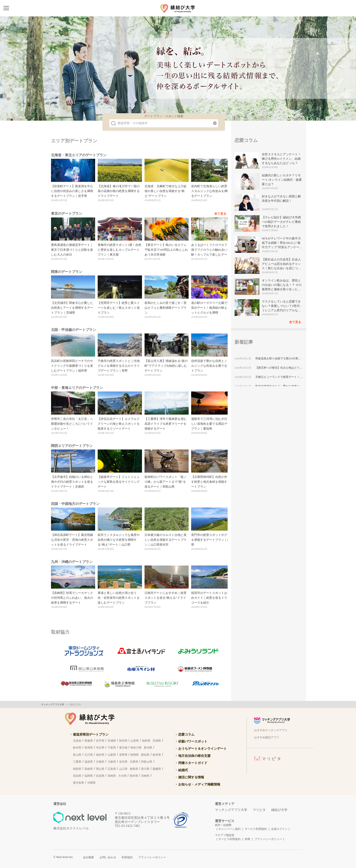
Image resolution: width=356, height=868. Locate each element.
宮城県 (112, 741)
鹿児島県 (78, 783)
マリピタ (259, 810)
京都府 (100, 762)
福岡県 (89, 776)
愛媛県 (157, 769)
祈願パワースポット (193, 741)
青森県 (89, 741)
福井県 (100, 755)
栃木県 (77, 748)
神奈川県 (136, 748)
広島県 (112, 769)
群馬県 (89, 748)
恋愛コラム (186, 734)
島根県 (89, 769)
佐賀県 (100, 776)
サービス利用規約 (256, 829)
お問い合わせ (108, 857)
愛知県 (145, 755)
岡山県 (100, 769)
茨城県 (157, 741)
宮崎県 (145, 776)
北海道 (77, 741)
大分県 (122, 776)
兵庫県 (134, 762)
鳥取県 (77, 769)
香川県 (145, 769)
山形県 (135, 741)
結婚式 (183, 770)
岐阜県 (157, 755)
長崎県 (112, 776)
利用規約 (127, 857)
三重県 (77, 762)
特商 (247, 839)
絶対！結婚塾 (223, 825)
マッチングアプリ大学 (231, 810)
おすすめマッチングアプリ (271, 730)
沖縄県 (91, 783)
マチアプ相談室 (225, 835)
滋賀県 (89, 762)
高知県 (77, 776)
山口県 (123, 769)
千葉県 (112, 748)
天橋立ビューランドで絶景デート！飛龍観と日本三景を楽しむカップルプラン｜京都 (279, 377)
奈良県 (123, 762)
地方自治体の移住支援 (194, 756)
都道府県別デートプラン (91, 734)
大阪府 (112, 762)
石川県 (89, 755)
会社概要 (88, 857)
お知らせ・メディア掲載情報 (199, 784)
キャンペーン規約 (229, 829)
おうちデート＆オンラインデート (202, 749)
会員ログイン (279, 829)
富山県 (77, 755)
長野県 (123, 755)
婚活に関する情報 (191, 777)
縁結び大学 (279, 810)
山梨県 (112, 755)
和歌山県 (147, 762)
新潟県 (148, 748)
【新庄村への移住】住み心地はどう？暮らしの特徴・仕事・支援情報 (279, 368)
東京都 (123, 748)
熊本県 (134, 776)
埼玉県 (100, 748)
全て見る (220, 214)
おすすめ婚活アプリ (267, 737)
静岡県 (135, 755)
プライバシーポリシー (268, 839)
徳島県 (134, 769)
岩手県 (100, 741)
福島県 (146, 741)
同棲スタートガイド (193, 763)
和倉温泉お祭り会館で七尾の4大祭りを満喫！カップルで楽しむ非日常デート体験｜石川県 (279, 358)
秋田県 (123, 741)
